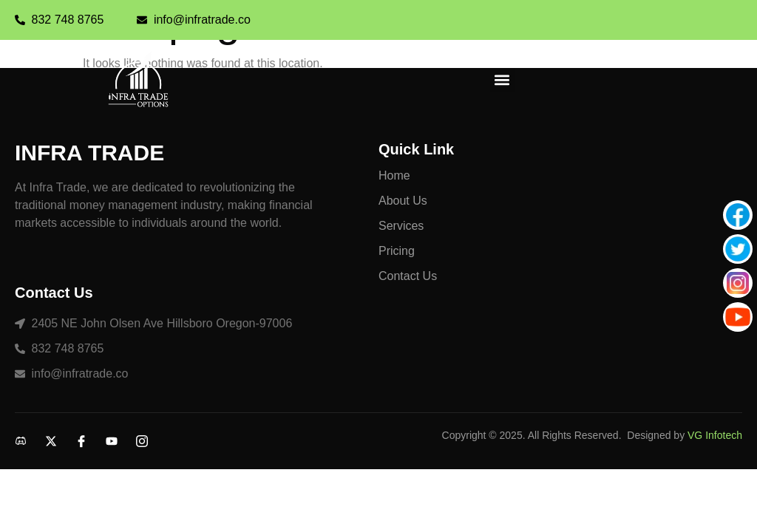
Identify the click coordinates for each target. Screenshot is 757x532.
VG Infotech (715, 435)
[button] (502, 80)
